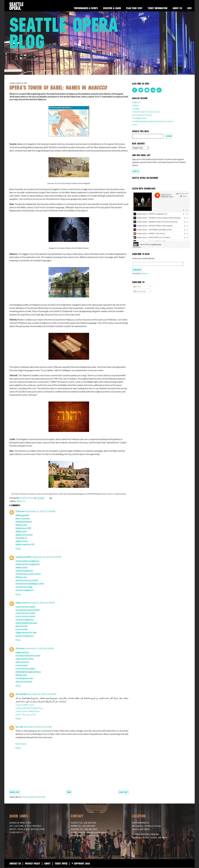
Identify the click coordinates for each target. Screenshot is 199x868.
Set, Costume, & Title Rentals (25, 826)
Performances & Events (86, 8)
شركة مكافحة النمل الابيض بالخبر (29, 708)
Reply (18, 549)
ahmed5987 (21, 694)
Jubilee (135, 106)
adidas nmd (21, 603)
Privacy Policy (33, 864)
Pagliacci (136, 102)
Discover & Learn (112, 8)
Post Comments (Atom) (34, 797)
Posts (138, 287)
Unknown (20, 511)
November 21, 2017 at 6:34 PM (40, 649)
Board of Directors (20, 823)
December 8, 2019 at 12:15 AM (38, 727)
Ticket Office (61, 864)
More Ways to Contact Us (85, 836)
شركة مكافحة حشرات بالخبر (27, 711)
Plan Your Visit (134, 8)
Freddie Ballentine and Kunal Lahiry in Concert (153, 121)
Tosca (135, 125)
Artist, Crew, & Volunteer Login (27, 829)
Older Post (123, 792)
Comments (140, 292)
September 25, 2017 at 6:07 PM (47, 557)
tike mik (19, 727)
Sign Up (136, 171)
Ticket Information (157, 8)
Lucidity (136, 109)
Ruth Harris (21, 744)
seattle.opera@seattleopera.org (94, 833)
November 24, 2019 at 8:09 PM (42, 694)
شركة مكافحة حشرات (25, 705)
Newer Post (15, 792)
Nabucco (21, 501)
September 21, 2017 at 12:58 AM (40, 511)
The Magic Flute (139, 118)
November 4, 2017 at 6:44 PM (41, 603)
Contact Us (15, 864)
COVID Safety (16, 833)
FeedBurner (144, 274)
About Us (177, 8)
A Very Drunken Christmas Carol (146, 112)
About (47, 864)
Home (69, 792)
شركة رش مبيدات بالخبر (26, 714)
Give (189, 8)
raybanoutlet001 (24, 557)
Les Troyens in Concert (142, 115)
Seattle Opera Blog (64, 33)
